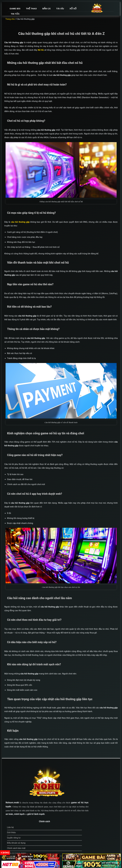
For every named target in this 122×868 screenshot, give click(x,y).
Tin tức (61, 15)
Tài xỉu (94, 10)
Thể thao (65, 10)
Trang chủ (14, 23)
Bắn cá (80, 10)
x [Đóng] (5, 853)
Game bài (49, 10)
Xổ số (48, 15)
